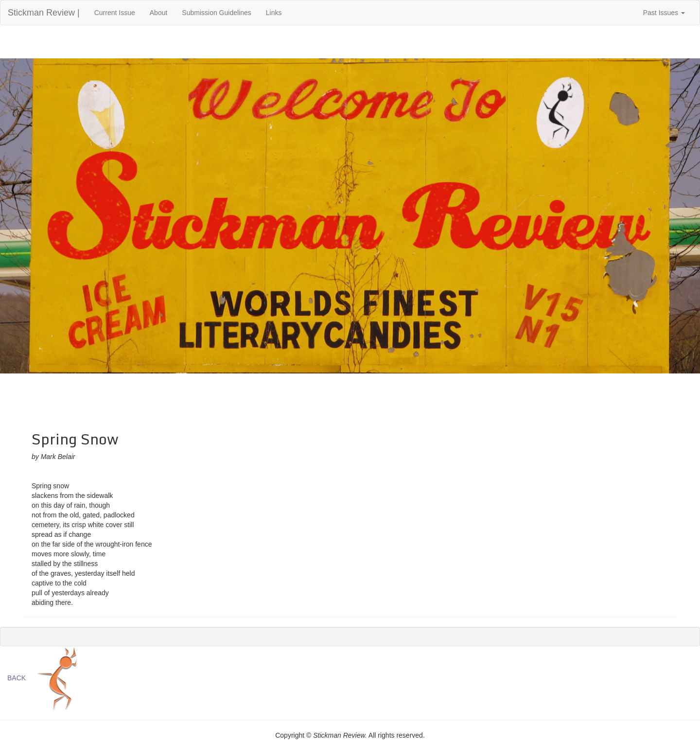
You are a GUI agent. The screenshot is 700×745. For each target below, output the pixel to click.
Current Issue (118, 12)
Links (274, 13)
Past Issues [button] (664, 13)
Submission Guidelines (216, 13)
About (159, 13)
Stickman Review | (44, 13)
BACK (17, 678)
